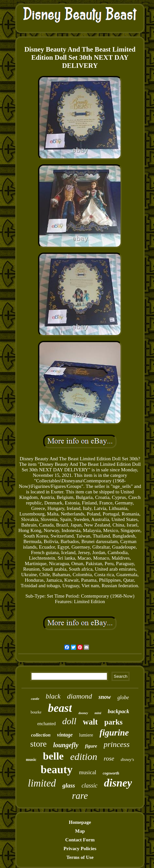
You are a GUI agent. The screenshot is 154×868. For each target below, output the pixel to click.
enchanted (47, 724)
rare (80, 796)
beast (60, 708)
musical (88, 772)
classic (90, 786)
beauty (57, 769)
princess (117, 744)
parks (113, 722)
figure (91, 746)
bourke (36, 712)
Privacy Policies (80, 849)
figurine (114, 733)
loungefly (66, 745)
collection (41, 735)
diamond (79, 696)
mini (98, 713)
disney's (127, 759)
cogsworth (111, 773)
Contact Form (80, 840)
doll (70, 721)
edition (84, 756)
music (31, 759)
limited (42, 783)
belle (53, 756)
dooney (83, 713)
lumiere (86, 735)
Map (80, 831)
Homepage (80, 822)
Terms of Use (80, 857)
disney (118, 783)
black (53, 696)
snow (105, 697)
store (38, 744)
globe (123, 697)
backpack (119, 711)
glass (69, 785)
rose (109, 758)
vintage (65, 735)
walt (90, 722)
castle (35, 699)
